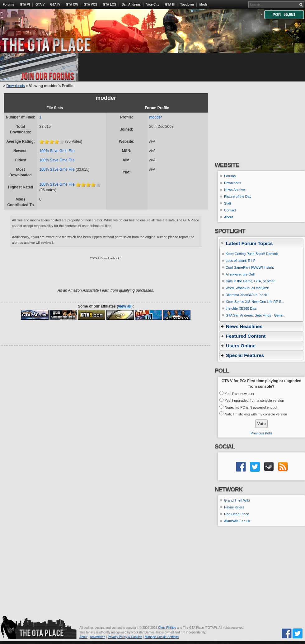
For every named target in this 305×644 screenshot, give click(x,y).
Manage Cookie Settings (162, 637)
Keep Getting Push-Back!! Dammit (252, 254)
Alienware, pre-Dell (240, 274)
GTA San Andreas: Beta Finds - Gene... (256, 315)
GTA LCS (109, 5)
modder (156, 117)
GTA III (170, 5)
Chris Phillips (167, 628)
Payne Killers (234, 507)
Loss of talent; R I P (241, 261)
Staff (228, 203)
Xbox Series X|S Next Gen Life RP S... (255, 302)
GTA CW (72, 5)
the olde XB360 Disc (241, 308)
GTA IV (55, 5)
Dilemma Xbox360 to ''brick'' (247, 295)
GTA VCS (90, 5)
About (229, 217)
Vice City (153, 5)
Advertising (98, 637)
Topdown (187, 5)
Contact (230, 210)
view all (125, 306)
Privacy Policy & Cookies (125, 637)
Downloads (15, 86)
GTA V (40, 5)
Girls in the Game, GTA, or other (250, 281)
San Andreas (131, 5)
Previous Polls (261, 433)
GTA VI (25, 5)
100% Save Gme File (57, 151)
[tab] (261, 243)
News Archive (235, 190)
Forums (9, 5)
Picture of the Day (238, 197)
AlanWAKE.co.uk (237, 521)
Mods (204, 5)
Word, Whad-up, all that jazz (247, 288)
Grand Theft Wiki (237, 500)
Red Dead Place (237, 514)
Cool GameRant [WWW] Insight (250, 267)
